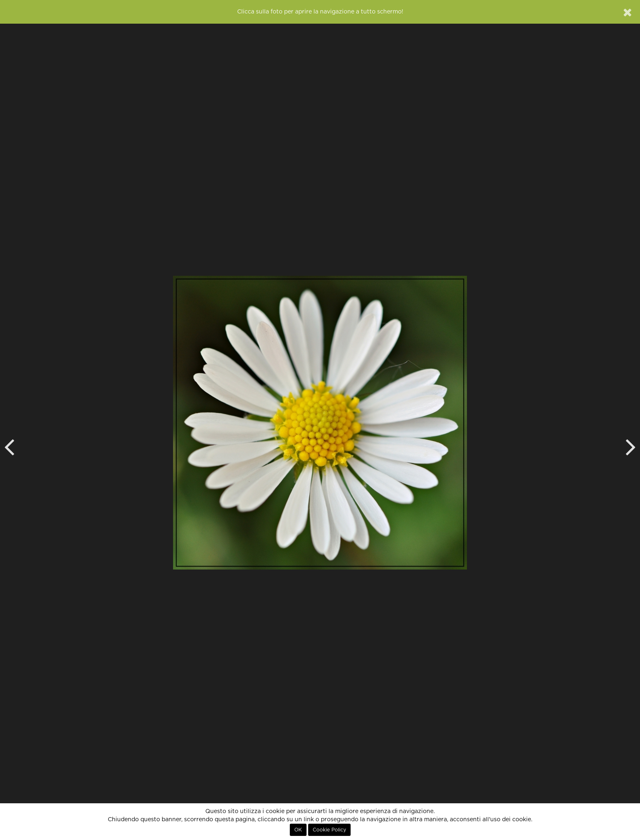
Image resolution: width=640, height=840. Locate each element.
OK (298, 830)
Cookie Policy (329, 830)
